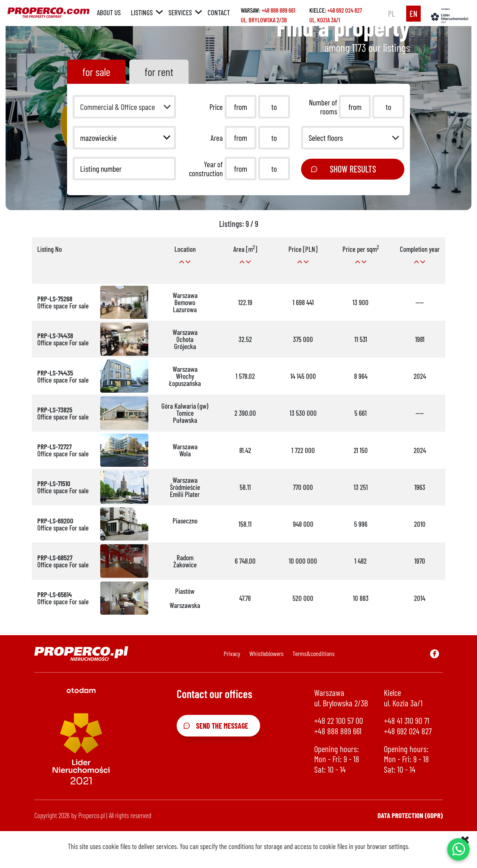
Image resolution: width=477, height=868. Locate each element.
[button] (124, 107)
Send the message (216, 726)
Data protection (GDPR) (410, 815)
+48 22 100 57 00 (339, 721)
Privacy (232, 653)
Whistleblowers (266, 653)
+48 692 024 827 (345, 10)
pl (391, 13)
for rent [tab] (159, 72)
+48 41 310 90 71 (407, 721)
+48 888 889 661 (279, 10)
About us (109, 12)
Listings (142, 12)
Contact (219, 12)
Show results (343, 169)
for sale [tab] (96, 72)
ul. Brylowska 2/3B (264, 20)
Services (180, 12)
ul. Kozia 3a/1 (325, 20)
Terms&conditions (314, 653)
